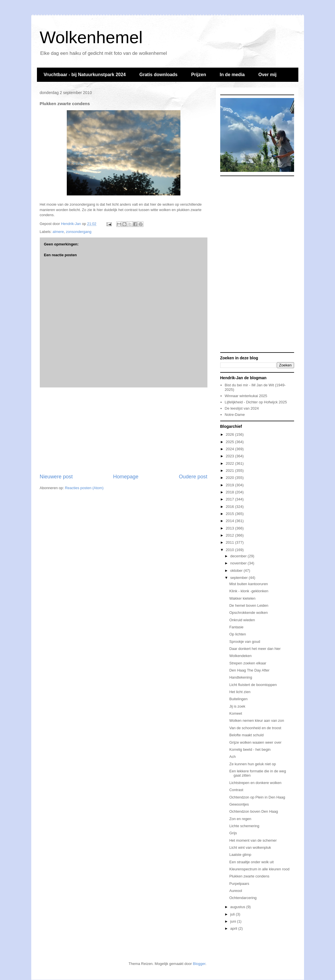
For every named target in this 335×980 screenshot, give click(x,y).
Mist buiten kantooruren (249, 584)
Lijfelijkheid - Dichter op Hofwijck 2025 (256, 402)
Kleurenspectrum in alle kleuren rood (259, 869)
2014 (231, 521)
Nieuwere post (56, 477)
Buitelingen (238, 699)
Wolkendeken (241, 656)
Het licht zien (240, 692)
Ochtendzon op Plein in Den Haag (257, 797)
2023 (231, 456)
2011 (231, 542)
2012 (231, 535)
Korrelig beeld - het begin (250, 749)
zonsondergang (79, 232)
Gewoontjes (239, 804)
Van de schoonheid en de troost (255, 728)
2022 (231, 463)
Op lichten (238, 634)
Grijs (233, 833)
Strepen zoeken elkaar (248, 663)
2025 (231, 442)
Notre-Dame (235, 415)
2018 (231, 492)
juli (233, 914)
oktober (237, 571)
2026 (231, 434)
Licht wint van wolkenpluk (250, 847)
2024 (231, 449)
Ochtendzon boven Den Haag (254, 811)
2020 (231, 478)
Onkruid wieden (242, 620)
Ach (232, 757)
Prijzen (199, 75)
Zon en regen (240, 819)
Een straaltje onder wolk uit (251, 862)
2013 (231, 528)
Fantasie (236, 627)
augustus (238, 907)
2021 (231, 471)
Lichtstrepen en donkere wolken (255, 783)
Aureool (236, 891)
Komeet (236, 713)
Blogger (199, 964)
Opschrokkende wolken (248, 613)
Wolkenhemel (91, 37)
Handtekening (241, 677)
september (239, 578)
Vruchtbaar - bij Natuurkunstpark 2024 (85, 75)
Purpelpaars (239, 884)
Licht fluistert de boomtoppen (253, 685)
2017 (231, 499)
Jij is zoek (237, 706)
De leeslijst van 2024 (242, 408)
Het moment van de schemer (253, 840)
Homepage (126, 477)
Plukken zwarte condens (249, 876)
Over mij (267, 75)
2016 (231, 507)
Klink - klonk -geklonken (249, 591)
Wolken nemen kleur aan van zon (257, 721)
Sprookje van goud (245, 642)
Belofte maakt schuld (246, 735)
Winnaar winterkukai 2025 (246, 396)
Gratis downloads (158, 75)
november (239, 563)
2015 (231, 514)
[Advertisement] (124, 430)
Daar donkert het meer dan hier (255, 649)
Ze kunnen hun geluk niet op (253, 764)
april (234, 928)
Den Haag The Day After (249, 670)
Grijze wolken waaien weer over (255, 742)
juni (234, 921)
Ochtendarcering (243, 898)
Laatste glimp (240, 855)
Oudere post (193, 477)
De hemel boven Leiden (249, 605)
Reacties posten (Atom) (84, 488)
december (239, 556)
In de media (232, 75)
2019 (231, 485)
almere (58, 232)
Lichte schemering (244, 826)
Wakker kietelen (242, 598)
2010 (231, 550)
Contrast (236, 790)
